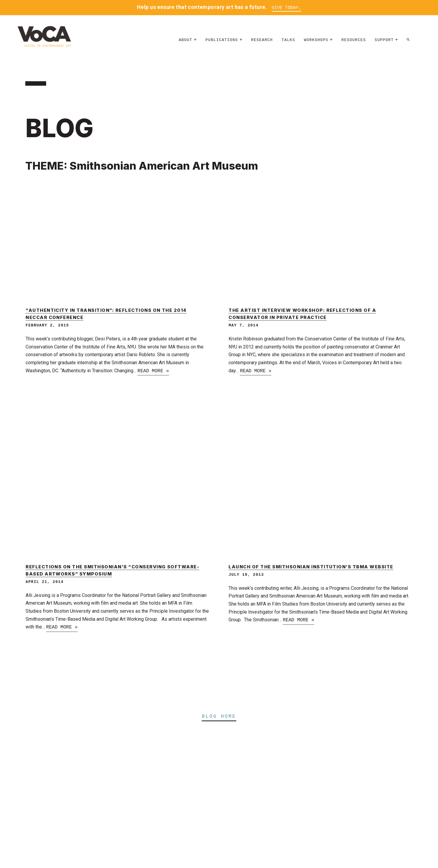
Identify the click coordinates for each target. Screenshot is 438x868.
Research (262, 40)
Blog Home (219, 717)
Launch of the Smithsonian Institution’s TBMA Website (311, 567)
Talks (288, 40)
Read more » (153, 371)
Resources (354, 40)
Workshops (316, 40)
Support (384, 40)
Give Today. (286, 8)
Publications (222, 40)
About (186, 40)
